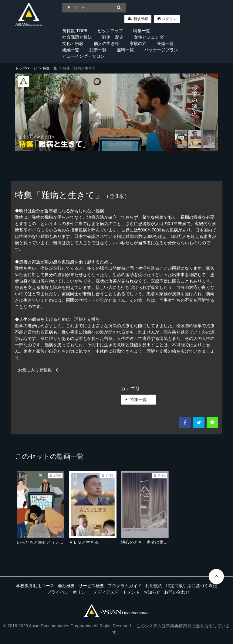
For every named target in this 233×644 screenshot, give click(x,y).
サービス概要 (91, 586)
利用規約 (154, 586)
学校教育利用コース (35, 586)
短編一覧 (71, 50)
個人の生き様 (106, 43)
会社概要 (66, 586)
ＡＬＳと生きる (84, 542)
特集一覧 (142, 31)
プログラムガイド (125, 586)
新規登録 (141, 19)
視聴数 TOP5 (75, 31)
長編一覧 (165, 43)
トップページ (26, 68)
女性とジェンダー (151, 37)
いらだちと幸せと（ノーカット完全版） (55, 542)
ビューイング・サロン (83, 56)
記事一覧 (98, 50)
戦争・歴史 (113, 37)
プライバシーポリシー (68, 592)
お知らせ (152, 592)
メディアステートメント (116, 592)
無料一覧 (125, 50)
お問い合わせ (177, 592)
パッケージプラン (161, 50)
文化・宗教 (73, 43)
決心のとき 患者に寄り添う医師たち (157, 542)
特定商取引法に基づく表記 (191, 586)
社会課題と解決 (77, 37)
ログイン (169, 19)
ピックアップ (110, 31)
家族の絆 (138, 43)
